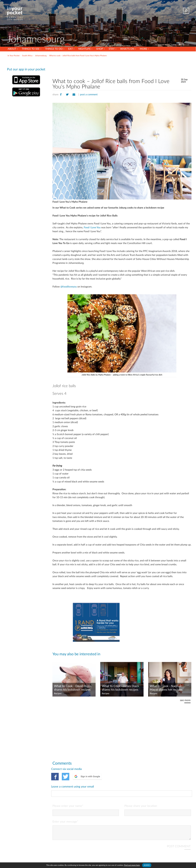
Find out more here (132, 865)
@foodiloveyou (69, 287)
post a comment (89, 95)
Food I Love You (92, 228)
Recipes (58, 694)
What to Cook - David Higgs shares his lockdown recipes (73, 688)
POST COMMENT (179, 834)
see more (185, 700)
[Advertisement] (122, 67)
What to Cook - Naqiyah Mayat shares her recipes (166, 688)
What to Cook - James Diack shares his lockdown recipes (120, 688)
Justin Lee (185, 45)
